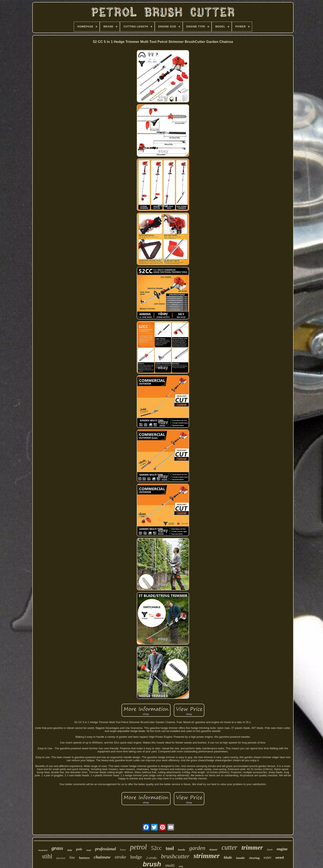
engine (282, 849)
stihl (47, 856)
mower (214, 850)
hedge (136, 857)
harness (84, 858)
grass (57, 848)
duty (70, 850)
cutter (229, 847)
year (181, 866)
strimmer (207, 856)
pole (79, 849)
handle (240, 858)
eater (267, 857)
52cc (156, 848)
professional (106, 849)
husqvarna (43, 850)
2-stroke (151, 858)
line (72, 857)
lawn (270, 850)
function (61, 858)
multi (170, 865)
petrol (138, 847)
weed (280, 858)
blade (228, 857)
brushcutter (175, 856)
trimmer (252, 847)
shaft (89, 850)
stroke (120, 857)
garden (197, 848)
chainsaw (102, 857)
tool (170, 848)
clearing (254, 858)
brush (152, 864)
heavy (123, 850)
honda (181, 850)
